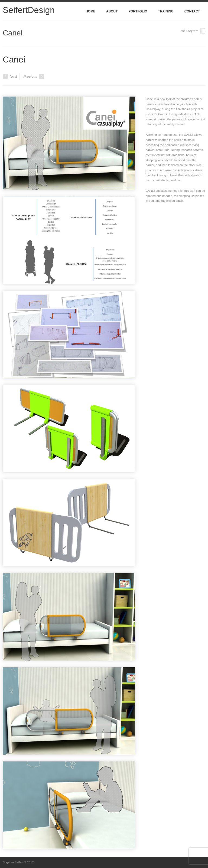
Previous (34, 76)
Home (90, 11)
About (112, 11)
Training (166, 11)
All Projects (193, 31)
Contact (192, 11)
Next (10, 76)
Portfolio (138, 11)
